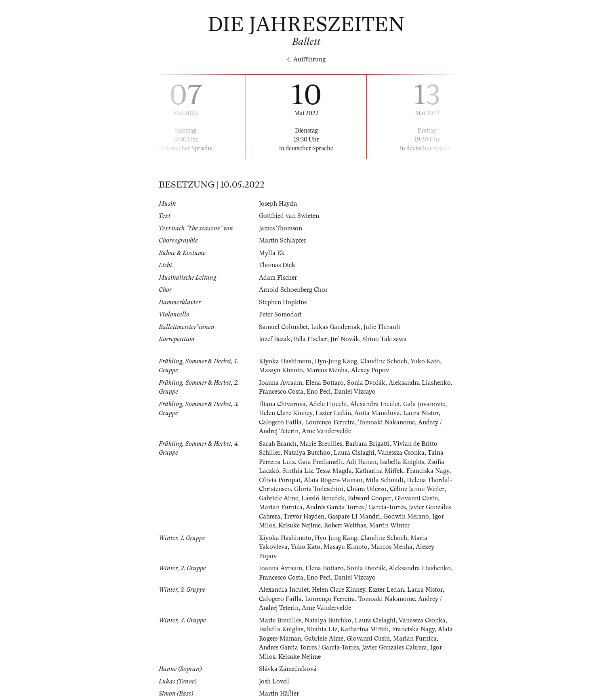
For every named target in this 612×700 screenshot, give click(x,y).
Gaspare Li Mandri (354, 517)
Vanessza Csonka (401, 453)
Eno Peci (319, 392)
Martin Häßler (279, 694)
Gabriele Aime (279, 498)
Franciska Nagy (428, 471)
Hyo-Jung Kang (336, 361)
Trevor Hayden (304, 517)
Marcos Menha (327, 370)
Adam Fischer (278, 278)
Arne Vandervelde (326, 431)
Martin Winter (389, 525)
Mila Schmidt (385, 480)
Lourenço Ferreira (330, 422)
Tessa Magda (334, 471)
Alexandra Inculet (375, 404)
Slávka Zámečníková (288, 669)
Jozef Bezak (275, 339)
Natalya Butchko (307, 453)
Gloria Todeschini (319, 489)
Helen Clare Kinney (286, 413)
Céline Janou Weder (417, 489)
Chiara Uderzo (367, 489)
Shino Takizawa (385, 339)
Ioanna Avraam (281, 383)
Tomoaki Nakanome (387, 422)
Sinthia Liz (298, 471)
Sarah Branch (278, 444)
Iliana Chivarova (282, 404)
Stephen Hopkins (283, 302)
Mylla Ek (272, 253)
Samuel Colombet (283, 327)
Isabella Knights (402, 462)
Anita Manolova (377, 413)
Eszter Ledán (333, 413)
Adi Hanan (361, 462)
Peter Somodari (280, 314)
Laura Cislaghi (354, 453)
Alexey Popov (370, 370)
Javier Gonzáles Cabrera (394, 647)
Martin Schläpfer (283, 240)
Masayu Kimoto (281, 370)
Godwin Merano (406, 517)
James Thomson (281, 228)
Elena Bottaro (325, 383)
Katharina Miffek (379, 471)
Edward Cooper (370, 498)
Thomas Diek (277, 265)
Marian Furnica (281, 507)
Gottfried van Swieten (289, 216)
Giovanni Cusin (416, 498)
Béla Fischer (310, 339)
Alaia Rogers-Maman (333, 480)
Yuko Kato (425, 361)
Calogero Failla (280, 422)
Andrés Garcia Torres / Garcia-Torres (356, 507)
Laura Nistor (421, 413)
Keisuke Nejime (300, 525)
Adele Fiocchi (328, 404)
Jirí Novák (345, 339)
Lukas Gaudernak (336, 327)
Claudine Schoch (384, 361)
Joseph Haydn (278, 204)
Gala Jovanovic (424, 404)
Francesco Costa (281, 392)
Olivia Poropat (280, 480)
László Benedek (323, 498)
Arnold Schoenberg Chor (293, 290)
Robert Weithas (345, 525)
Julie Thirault (382, 327)
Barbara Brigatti (368, 444)
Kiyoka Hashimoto (285, 361)
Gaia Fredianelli (321, 462)
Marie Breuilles (321, 444)
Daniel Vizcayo (355, 392)
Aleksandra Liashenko (420, 383)
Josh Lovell (274, 681)
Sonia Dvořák (366, 383)
